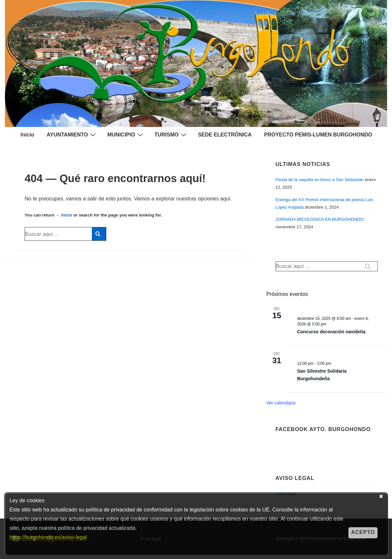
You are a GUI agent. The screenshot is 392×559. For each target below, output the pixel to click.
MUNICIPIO (126, 135)
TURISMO (171, 135)
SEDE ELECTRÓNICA (225, 135)
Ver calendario (281, 403)
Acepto (363, 532)
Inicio (27, 135)
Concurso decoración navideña (331, 332)
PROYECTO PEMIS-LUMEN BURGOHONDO (318, 135)
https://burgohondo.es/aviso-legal (48, 537)
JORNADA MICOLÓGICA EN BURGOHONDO (320, 219)
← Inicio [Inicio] (64, 215)
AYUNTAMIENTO (72, 135)
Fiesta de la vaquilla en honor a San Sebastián (320, 180)
